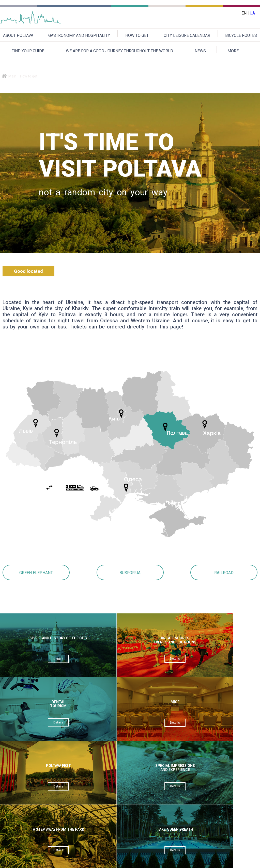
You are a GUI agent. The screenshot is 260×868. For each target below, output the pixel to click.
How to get (29, 76)
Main (12, 76)
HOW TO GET (137, 35)
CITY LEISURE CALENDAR (187, 35)
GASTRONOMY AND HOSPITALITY (79, 35)
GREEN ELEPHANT (36, 573)
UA (252, 13)
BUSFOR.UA (130, 573)
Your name (114, 750)
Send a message (139, 836)
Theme (111, 775)
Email (110, 763)
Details (32, 663)
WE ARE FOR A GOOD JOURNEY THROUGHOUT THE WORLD (119, 51)
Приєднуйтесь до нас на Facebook (225, 862)
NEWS (200, 51)
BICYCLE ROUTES (241, 35)
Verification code (120, 800)
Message (114, 788)
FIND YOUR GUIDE (28, 51)
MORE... (234, 51)
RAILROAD (224, 573)
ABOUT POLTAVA (18, 35)
